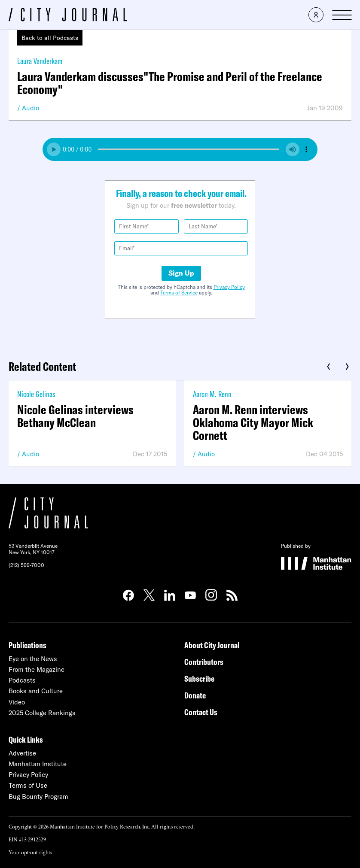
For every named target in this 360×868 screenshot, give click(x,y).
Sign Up (181, 273)
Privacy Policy (229, 287)
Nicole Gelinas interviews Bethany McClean (75, 416)
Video (17, 702)
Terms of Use (28, 785)
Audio (31, 108)
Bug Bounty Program (38, 797)
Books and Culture (36, 691)
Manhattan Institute (38, 764)
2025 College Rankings (42, 713)
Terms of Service (179, 293)
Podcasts (22, 680)
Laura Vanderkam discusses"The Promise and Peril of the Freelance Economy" (170, 83)
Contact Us (201, 712)
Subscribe (199, 678)
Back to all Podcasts (50, 38)
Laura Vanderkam (40, 61)
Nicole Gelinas (36, 394)
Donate (195, 695)
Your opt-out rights (30, 852)
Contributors (204, 662)
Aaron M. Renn (212, 394)
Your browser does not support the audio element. (180, 149)
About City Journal (212, 645)
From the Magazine (37, 669)
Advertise (22, 753)
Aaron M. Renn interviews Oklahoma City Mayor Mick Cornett (253, 422)
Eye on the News (33, 659)
